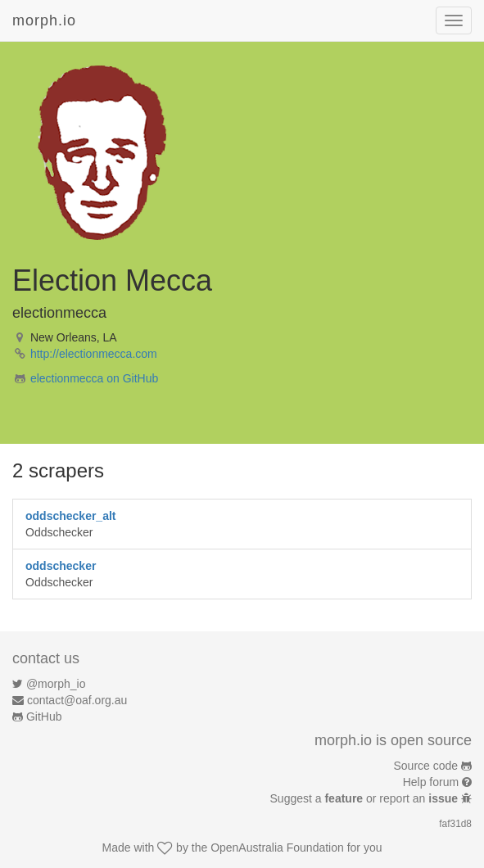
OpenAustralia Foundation (277, 848)
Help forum (431, 782)
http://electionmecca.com (94, 354)
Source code (426, 766)
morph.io (44, 20)
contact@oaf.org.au (77, 700)
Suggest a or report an (366, 798)
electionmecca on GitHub (94, 378)
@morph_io (56, 684)
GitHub (44, 717)
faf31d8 (455, 824)
